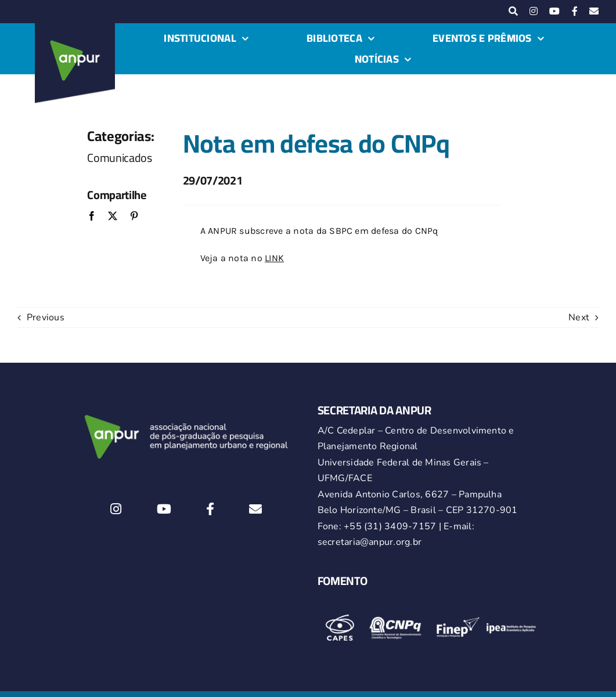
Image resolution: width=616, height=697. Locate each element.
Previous (46, 317)
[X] (113, 217)
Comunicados (120, 158)
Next (579, 317)
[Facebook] (92, 217)
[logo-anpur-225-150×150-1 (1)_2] (75, 28)
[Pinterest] (134, 217)
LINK (274, 258)
